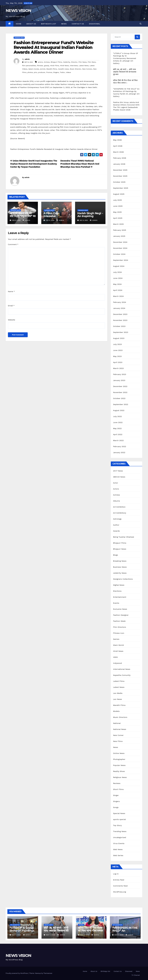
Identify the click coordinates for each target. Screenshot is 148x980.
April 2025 (118, 218)
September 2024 (121, 260)
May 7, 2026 (16, 935)
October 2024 (119, 254)
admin (27, 59)
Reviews (117, 783)
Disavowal (95, 24)
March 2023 (118, 368)
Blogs (116, 555)
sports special (119, 819)
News (64, 24)
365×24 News (119, 477)
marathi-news (63, 69)
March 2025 (118, 224)
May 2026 (117, 140)
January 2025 (119, 236)
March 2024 (118, 296)
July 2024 (117, 272)
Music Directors (120, 717)
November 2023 (120, 320)
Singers (56, 72)
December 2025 (120, 170)
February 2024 (120, 302)
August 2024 (119, 266)
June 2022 (118, 422)
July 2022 (117, 416)
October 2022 (119, 398)
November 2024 (120, 248)
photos (30, 72)
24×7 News (118, 471)
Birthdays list (49, 24)
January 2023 (119, 380)
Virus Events (119, 843)
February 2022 (120, 446)
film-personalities (29, 66)
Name (11, 291)
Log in (116, 874)
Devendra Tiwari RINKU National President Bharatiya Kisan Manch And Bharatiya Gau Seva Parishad (80, 164)
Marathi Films (119, 705)
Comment (13, 244)
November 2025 (120, 176)
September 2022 (121, 404)
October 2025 (119, 182)
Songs (116, 807)
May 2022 (117, 428)
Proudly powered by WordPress (17, 973)
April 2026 (118, 146)
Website (12, 320)
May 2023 (117, 356)
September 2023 (121, 332)
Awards (116, 531)
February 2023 (120, 374)
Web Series (118, 855)
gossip (47, 66)
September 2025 (121, 188)
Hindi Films (55, 66)
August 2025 (119, 194)
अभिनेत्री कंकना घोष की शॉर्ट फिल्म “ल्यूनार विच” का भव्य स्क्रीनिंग (23, 216)
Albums (116, 501)
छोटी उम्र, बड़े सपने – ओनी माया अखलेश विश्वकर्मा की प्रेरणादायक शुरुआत (125, 72)
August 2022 (119, 410)
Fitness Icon (119, 633)
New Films (118, 741)
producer (42, 72)
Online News (119, 753)
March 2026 (118, 152)
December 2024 (120, 242)
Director (74, 62)
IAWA (115, 657)
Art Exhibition (119, 507)
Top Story (117, 825)
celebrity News (120, 573)
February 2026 (120, 158)
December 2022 (120, 386)
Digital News (119, 585)
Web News (118, 849)
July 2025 (117, 200)
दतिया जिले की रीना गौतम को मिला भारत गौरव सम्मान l (91, 931)
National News (120, 729)
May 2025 (117, 212)
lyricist (43, 69)
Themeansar (48, 973)
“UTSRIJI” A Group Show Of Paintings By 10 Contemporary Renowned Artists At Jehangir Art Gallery (125, 58)
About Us (31, 24)
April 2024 (118, 290)
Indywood (117, 663)
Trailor (62, 72)
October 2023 (119, 326)
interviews (74, 66)
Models (116, 711)
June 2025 (118, 206)
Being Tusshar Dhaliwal (124, 537)
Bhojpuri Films (56, 62)
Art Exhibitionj (120, 513)
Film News (83, 62)
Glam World (118, 645)
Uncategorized (120, 837)
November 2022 (120, 392)
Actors (116, 489)
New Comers (87, 69)
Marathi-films (52, 69)
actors (40, 62)
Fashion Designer (121, 615)
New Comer (118, 735)
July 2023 (117, 344)
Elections (117, 591)
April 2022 (118, 434)
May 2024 (117, 284)
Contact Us (78, 24)
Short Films (118, 789)
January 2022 (119, 452)
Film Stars (92, 62)
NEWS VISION (18, 11)
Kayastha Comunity (122, 675)
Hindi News (64, 66)
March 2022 (118, 440)
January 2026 (119, 164)
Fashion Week (119, 621)
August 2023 (119, 338)
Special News (119, 813)
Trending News (19, 38)
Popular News (119, 765)
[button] (141, 24)
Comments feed (120, 886)
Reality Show (119, 771)
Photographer (119, 759)
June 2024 (118, 278)
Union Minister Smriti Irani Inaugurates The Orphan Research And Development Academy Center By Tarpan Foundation (34, 164)
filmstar (40, 66)
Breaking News (120, 561)
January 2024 (119, 308)
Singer (116, 795)
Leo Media (118, 693)
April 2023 (118, 362)
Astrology (117, 519)
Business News (120, 567)
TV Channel (136, 975)
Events (116, 603)
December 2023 (120, 314)
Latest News (84, 66)
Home (19, 24)
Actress (47, 62)
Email (11, 306)
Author (116, 525)
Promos (49, 72)
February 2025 (120, 230)
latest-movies (34, 69)
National (117, 723)
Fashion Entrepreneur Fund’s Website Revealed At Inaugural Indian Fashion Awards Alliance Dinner (54, 47)
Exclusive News (120, 609)
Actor (116, 483)
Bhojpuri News (120, 549)
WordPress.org (120, 892)
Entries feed (119, 880)
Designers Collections (123, 579)
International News (122, 669)
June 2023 (118, 350)
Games (116, 639)
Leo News (117, 699)
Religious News (120, 777)
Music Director (75, 69)
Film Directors (120, 627)
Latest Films (119, 681)
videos (68, 72)
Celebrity (67, 62)
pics (35, 72)
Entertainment (120, 597)
